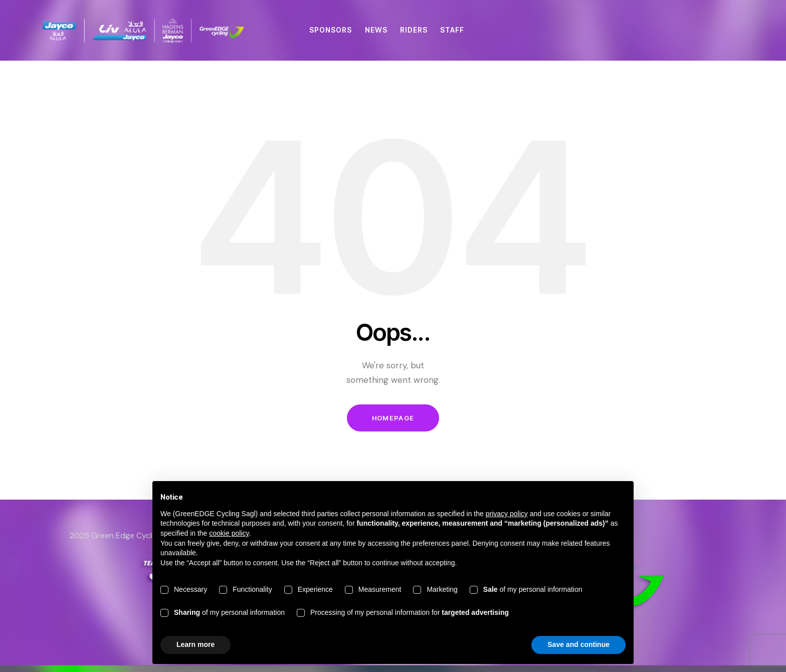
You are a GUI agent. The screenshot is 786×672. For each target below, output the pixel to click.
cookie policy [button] (229, 533)
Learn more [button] (195, 644)
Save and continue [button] (578, 644)
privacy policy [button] (507, 514)
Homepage (393, 418)
